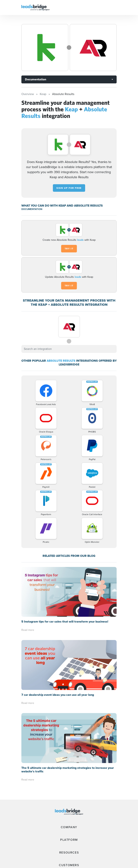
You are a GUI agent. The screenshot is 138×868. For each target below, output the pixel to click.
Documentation (36, 79)
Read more (28, 630)
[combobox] (69, 349)
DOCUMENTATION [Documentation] (32, 209)
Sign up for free (69, 188)
